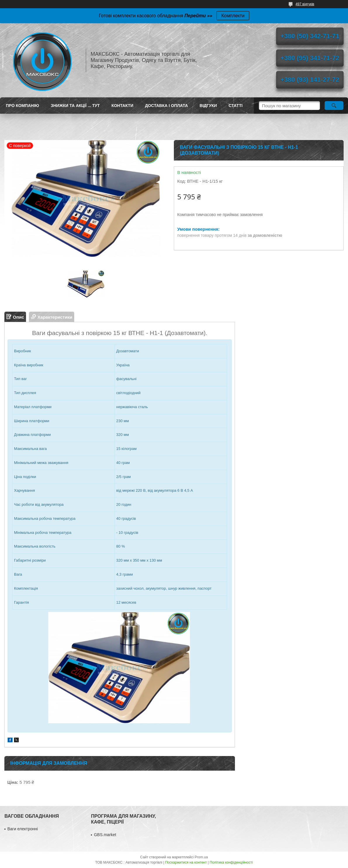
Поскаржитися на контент (186, 862)
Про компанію (22, 106)
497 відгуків (305, 4)
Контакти (122, 106)
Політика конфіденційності (231, 862)
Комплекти (233, 16)
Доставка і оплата (166, 106)
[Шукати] (334, 106)
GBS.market (105, 835)
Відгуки (208, 106)
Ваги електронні (22, 829)
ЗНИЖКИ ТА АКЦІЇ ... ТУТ (75, 106)
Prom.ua (201, 857)
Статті (236, 106)
